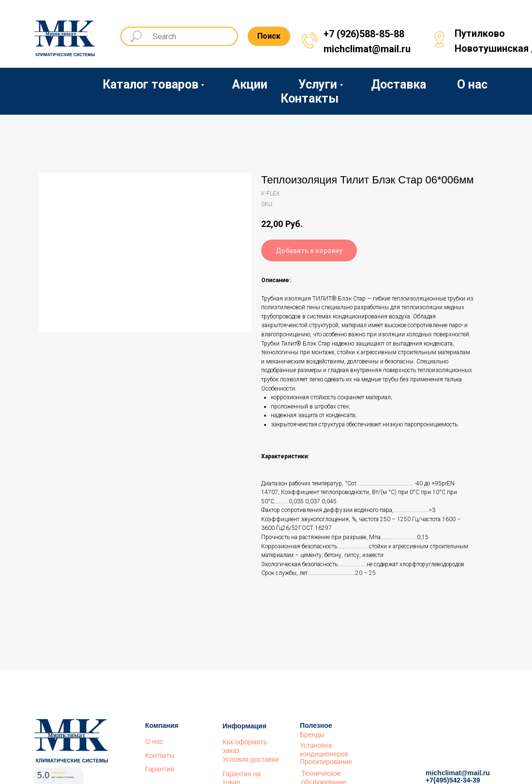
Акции (250, 84)
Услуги (318, 84)
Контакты (310, 98)
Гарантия (160, 769)
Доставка (399, 84)
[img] (65, 35)
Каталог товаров (150, 84)
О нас (472, 84)
